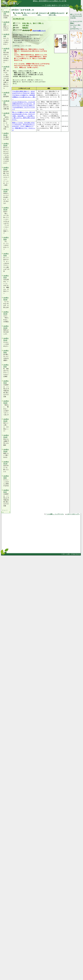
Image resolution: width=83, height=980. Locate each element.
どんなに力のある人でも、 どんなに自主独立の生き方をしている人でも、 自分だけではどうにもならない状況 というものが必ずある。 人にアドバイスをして (24, 106)
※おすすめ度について (39, 31)
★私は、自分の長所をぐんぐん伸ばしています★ (51, 1)
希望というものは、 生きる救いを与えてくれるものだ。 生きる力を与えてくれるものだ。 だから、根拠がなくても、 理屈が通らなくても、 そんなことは (24, 126)
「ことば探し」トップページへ (55, 514)
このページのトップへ (73, 514)
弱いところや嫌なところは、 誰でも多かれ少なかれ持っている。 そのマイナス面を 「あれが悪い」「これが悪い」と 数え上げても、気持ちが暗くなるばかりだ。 (24, 116)
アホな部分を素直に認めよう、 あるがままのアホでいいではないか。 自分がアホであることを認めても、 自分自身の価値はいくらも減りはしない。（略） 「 (24, 95)
